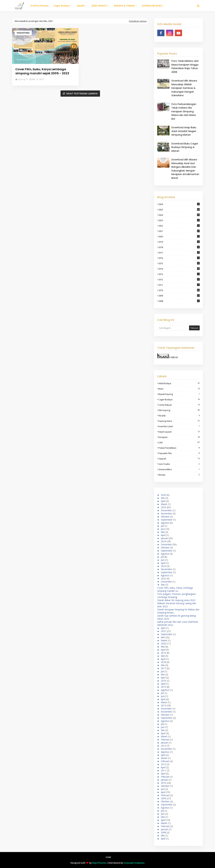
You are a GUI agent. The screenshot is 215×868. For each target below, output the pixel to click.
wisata (179, 475)
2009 (179, 296)
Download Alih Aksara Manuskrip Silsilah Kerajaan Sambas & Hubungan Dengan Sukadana (184, 88)
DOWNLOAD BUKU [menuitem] (152, 6)
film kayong (23, 33)
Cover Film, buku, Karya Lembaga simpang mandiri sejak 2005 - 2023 (42, 71)
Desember (166, 510)
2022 (179, 226)
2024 (179, 215)
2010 (179, 290)
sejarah (179, 459)
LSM (179, 442)
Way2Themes (99, 863)
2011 (179, 285)
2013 (179, 274)
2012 (179, 280)
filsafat (179, 416)
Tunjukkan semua (138, 21)
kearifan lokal (179, 426)
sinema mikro (179, 469)
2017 (179, 253)
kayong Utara (179, 421)
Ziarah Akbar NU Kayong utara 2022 (176, 600)
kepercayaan (179, 432)
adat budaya (179, 383)
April (163, 501)
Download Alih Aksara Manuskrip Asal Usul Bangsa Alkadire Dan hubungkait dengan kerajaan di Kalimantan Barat (185, 169)
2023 (179, 220)
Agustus (165, 523)
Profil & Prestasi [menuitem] (40, 6)
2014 (179, 269)
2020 (179, 236)
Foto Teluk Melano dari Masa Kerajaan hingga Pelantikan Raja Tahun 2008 (185, 66)
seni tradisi (179, 464)
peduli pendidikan (179, 448)
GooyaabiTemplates (134, 863)
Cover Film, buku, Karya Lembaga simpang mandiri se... (175, 589)
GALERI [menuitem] (81, 6)
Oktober (165, 517)
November (166, 513)
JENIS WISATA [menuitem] (99, 6)
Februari (165, 739)
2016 (179, 258)
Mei (163, 498)
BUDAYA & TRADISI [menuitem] (124, 6)
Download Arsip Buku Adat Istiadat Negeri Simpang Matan (184, 131)
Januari (164, 538)
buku (179, 389)
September (167, 520)
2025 (179, 210)
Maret (164, 504)
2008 (179, 301)
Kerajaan (179, 437)
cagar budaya (179, 399)
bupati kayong (179, 394)
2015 (179, 263)
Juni (163, 529)
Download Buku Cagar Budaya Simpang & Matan (185, 147)
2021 (179, 231)
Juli (162, 526)
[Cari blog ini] (173, 328)
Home (108, 857)
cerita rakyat (179, 405)
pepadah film (179, 453)
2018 (179, 247)
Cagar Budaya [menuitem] (62, 6)
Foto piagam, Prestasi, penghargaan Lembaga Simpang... (177, 596)
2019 (179, 242)
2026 (179, 204)
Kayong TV (23, 79)
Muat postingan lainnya (82, 93)
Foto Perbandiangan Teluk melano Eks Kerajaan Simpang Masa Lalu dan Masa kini (184, 111)
